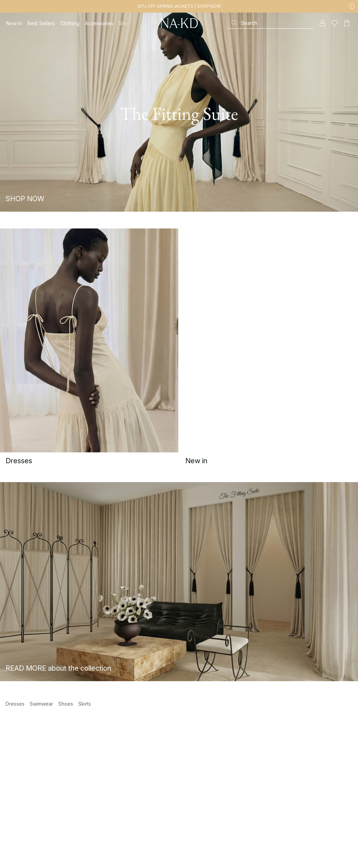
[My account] (322, 23)
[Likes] (335, 23)
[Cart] (347, 23)
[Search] (270, 23)
